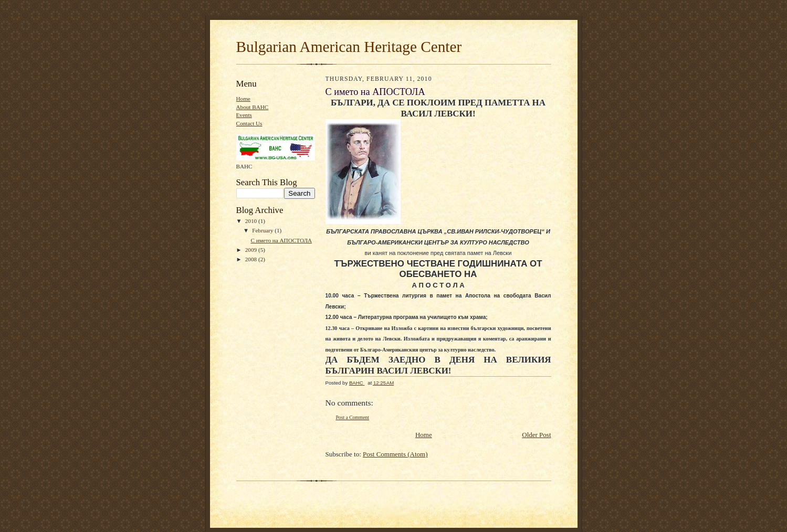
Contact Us (249, 123)
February (263, 230)
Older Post (536, 435)
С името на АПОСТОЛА (281, 240)
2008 (252, 259)
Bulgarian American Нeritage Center (349, 47)
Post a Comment (353, 417)
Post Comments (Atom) (395, 454)
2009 (252, 250)
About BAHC (253, 107)
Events (244, 115)
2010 (252, 221)
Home (243, 99)
